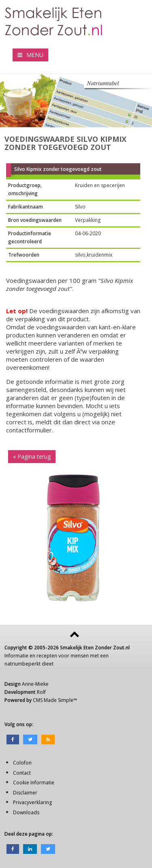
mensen (80, 656)
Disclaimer (25, 793)
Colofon (22, 763)
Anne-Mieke (35, 684)
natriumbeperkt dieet (29, 664)
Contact (22, 773)
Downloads (26, 812)
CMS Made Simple (53, 700)
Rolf (41, 692)
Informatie (16, 656)
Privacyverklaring (32, 802)
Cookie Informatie (34, 783)
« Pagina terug (32, 456)
